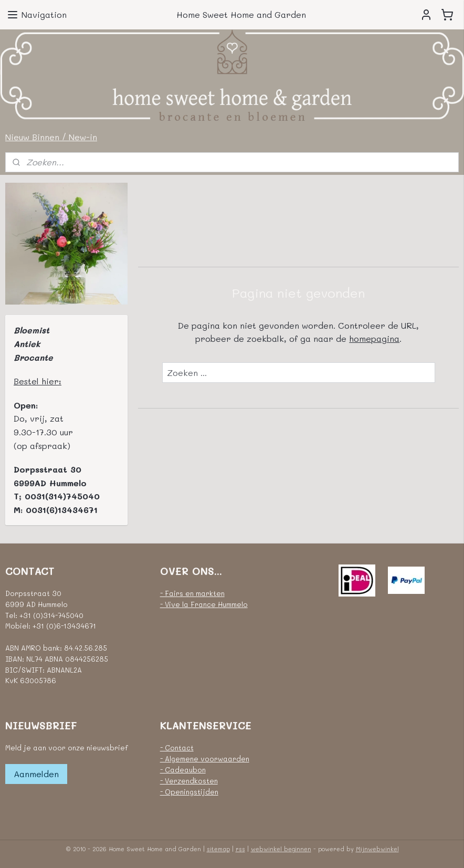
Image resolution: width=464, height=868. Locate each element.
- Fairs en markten (192, 593)
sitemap (218, 849)
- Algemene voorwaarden (205, 759)
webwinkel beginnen (281, 849)
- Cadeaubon (183, 770)
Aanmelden (36, 774)
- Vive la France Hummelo (204, 604)
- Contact (177, 747)
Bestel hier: (38, 381)
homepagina (374, 338)
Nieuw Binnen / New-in (51, 137)
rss (240, 849)
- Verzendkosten (189, 781)
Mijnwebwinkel (377, 849)
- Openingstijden (189, 792)
